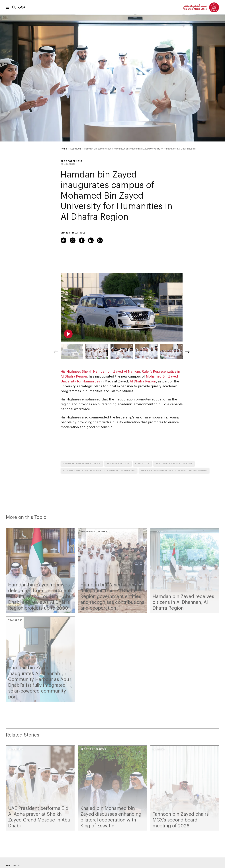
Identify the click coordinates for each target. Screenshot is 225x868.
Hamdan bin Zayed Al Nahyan (174, 463)
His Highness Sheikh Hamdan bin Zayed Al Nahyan (100, 371)
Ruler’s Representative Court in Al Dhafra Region (174, 470)
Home (64, 149)
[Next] (187, 352)
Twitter (73, 240)
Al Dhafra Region (143, 381)
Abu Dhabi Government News (82, 463)
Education (76, 149)
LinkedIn (91, 240)
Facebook (82, 240)
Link (64, 240)
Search (14, 7)
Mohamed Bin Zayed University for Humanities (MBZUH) (99, 470)
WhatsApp (100, 240)
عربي (22, 6)
